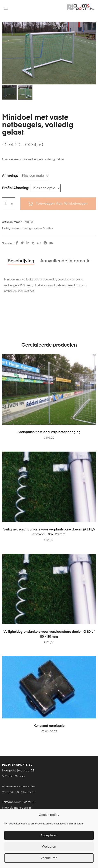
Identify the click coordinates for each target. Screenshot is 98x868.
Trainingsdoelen (31, 228)
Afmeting (10, 176)
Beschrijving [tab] (21, 261)
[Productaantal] (6, 204)
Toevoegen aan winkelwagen (62, 204)
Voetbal (48, 228)
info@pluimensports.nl (17, 808)
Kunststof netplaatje (49, 726)
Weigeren (49, 847)
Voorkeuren (49, 858)
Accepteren (49, 835)
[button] (90, 27)
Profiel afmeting (15, 188)
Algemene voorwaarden (18, 786)
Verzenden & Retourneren (19, 792)
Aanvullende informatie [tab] (65, 261)
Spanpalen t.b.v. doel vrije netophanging (49, 432)
